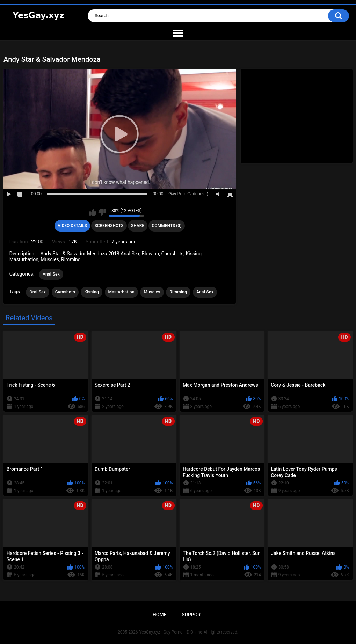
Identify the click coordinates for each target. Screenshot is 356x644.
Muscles (152, 292)
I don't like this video (102, 212)
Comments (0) (167, 226)
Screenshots (109, 226)
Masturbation (121, 292)
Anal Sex (51, 274)
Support (192, 615)
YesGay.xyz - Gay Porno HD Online (170, 632)
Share (138, 226)
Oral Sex (38, 292)
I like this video (93, 212)
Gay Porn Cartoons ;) (188, 194)
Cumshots (65, 292)
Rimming (178, 292)
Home (160, 615)
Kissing (92, 292)
